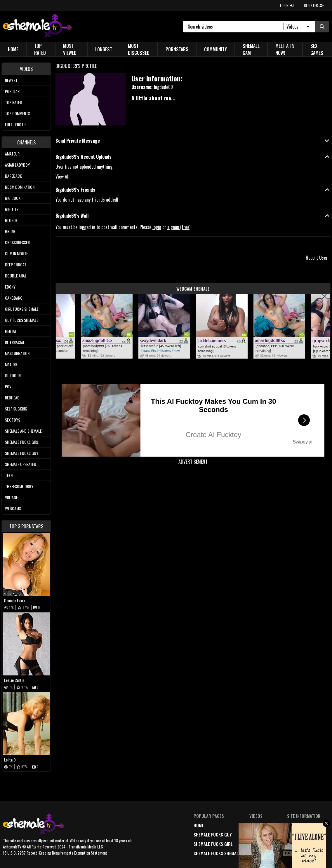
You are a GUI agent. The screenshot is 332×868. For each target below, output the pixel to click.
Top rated (14, 102)
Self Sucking (16, 409)
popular (258, 834)
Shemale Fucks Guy (22, 453)
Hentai (10, 331)
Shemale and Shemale (23, 431)
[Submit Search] (322, 27)
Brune (10, 231)
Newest (11, 80)
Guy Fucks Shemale (22, 320)
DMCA (292, 825)
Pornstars (177, 49)
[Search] (236, 27)
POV (8, 386)
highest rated (264, 844)
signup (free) (179, 227)
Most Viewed (70, 49)
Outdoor (13, 375)
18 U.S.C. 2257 (300, 844)
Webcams (13, 508)
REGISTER (314, 5)
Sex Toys (13, 420)
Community (215, 49)
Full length (15, 124)
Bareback (13, 176)
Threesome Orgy (19, 486)
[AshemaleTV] (38, 26)
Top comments (18, 113)
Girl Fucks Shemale (22, 309)
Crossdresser (17, 242)
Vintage (11, 497)
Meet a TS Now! (285, 49)
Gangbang (14, 298)
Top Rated (40, 49)
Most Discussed (139, 49)
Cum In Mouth (17, 253)
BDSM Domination (20, 187)
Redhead (12, 398)
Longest (104, 49)
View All (62, 177)
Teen (9, 475)
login (157, 227)
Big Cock (13, 198)
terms (293, 834)
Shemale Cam (251, 49)
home (199, 825)
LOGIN (287, 5)
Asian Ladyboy (17, 165)
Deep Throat (16, 264)
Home (13, 49)
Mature (11, 364)
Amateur (12, 154)
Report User (317, 258)
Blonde (11, 220)
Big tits (12, 209)
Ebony (10, 287)
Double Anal (16, 276)
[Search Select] (297, 27)
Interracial (15, 342)
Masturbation (17, 353)
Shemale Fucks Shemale (217, 853)
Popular (12, 91)
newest (257, 825)
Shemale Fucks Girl (22, 442)
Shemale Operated (21, 464)
